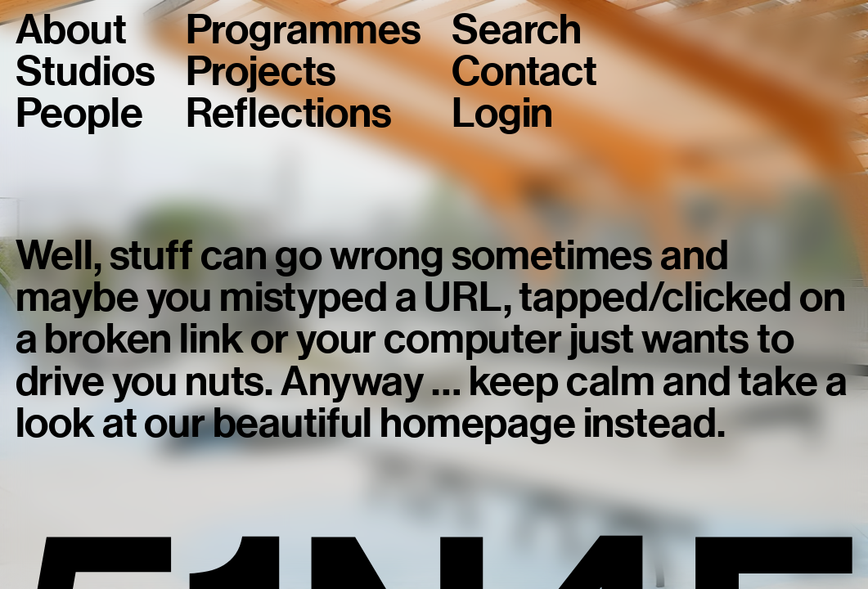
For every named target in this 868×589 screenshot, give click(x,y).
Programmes (304, 30)
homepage (478, 423)
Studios (85, 72)
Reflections (289, 113)
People (79, 113)
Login (502, 113)
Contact (524, 72)
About (71, 30)
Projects (261, 72)
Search (517, 30)
